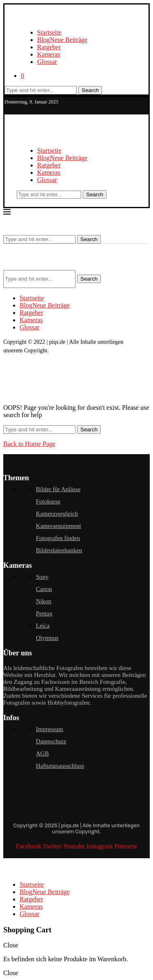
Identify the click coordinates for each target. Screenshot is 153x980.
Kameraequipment (59, 526)
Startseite (49, 32)
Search (90, 90)
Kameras (49, 54)
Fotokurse (48, 501)
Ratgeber (49, 47)
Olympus (47, 638)
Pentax (44, 613)
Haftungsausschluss (60, 766)
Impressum (50, 729)
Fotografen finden (58, 538)
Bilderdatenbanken (59, 550)
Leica (43, 626)
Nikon (44, 601)
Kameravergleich (57, 514)
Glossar (47, 62)
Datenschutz (51, 741)
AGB (42, 754)
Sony (42, 577)
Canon (44, 589)
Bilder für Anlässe (58, 489)
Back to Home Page (29, 444)
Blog (62, 40)
